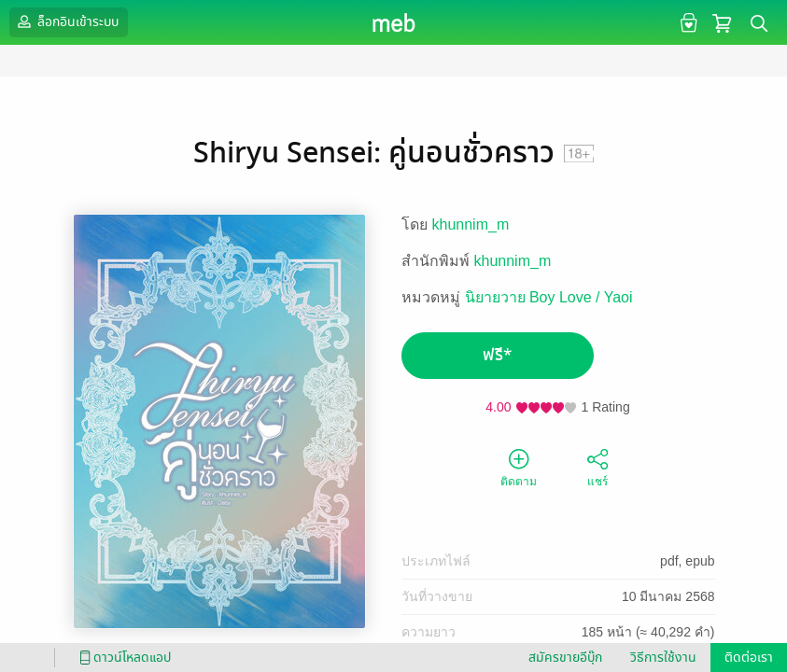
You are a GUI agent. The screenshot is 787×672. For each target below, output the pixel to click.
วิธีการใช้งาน (663, 658)
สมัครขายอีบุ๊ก (565, 658)
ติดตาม (519, 467)
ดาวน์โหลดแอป (122, 658)
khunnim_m (471, 224)
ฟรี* (497, 355)
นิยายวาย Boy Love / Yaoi (549, 297)
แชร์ (597, 467)
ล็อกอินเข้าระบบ (66, 21)
